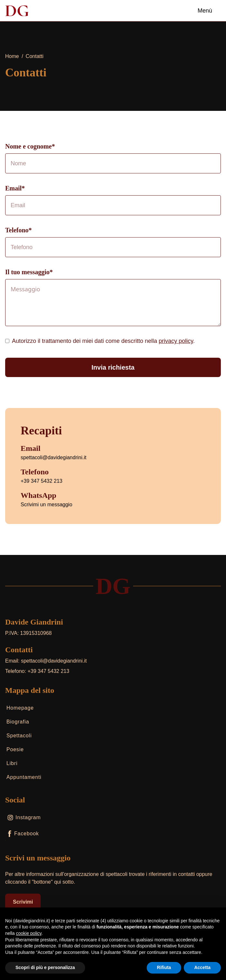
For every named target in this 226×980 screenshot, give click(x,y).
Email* (15, 188)
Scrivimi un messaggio (46, 505)
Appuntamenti (23, 778)
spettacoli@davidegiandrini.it (54, 457)
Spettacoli (18, 737)
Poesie (15, 751)
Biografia (17, 723)
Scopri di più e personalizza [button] (45, 967)
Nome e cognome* (30, 146)
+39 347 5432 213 (41, 481)
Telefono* (19, 230)
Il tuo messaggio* (29, 272)
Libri (11, 765)
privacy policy (176, 341)
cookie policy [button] (29, 933)
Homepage (20, 709)
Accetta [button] (202, 967)
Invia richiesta (113, 367)
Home (12, 56)
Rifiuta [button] (164, 967)
